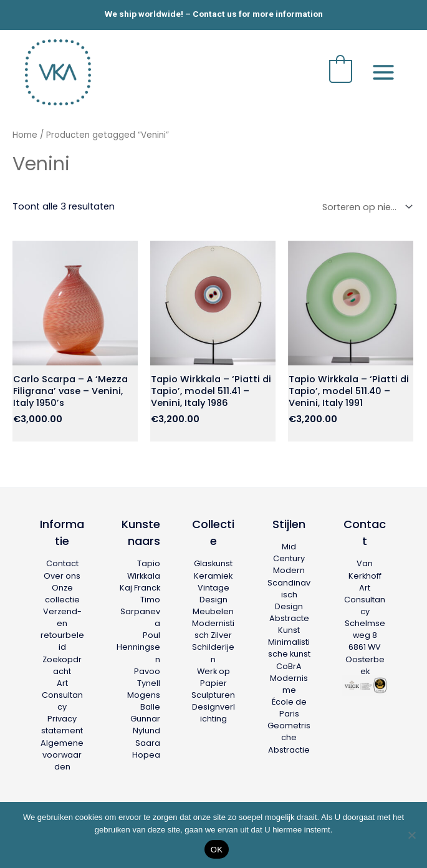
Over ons (62, 573)
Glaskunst (213, 562)
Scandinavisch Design (289, 592)
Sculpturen (213, 692)
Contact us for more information (258, 14)
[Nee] (411, 835)
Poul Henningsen (138, 644)
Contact (62, 562)
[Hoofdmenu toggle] (383, 72)
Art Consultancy (62, 692)
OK (217, 850)
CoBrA (289, 664)
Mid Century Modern (289, 556)
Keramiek (213, 573)
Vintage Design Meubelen (213, 597)
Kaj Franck (140, 585)
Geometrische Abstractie (289, 735)
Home (25, 135)
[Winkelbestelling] (365, 206)
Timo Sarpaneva (140, 609)
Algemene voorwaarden (62, 752)
